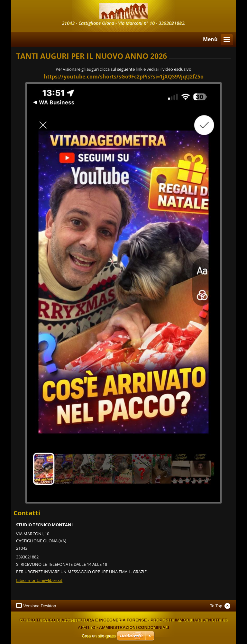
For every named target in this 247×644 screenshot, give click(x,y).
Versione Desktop (40, 606)
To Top (216, 606)
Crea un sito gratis (99, 636)
